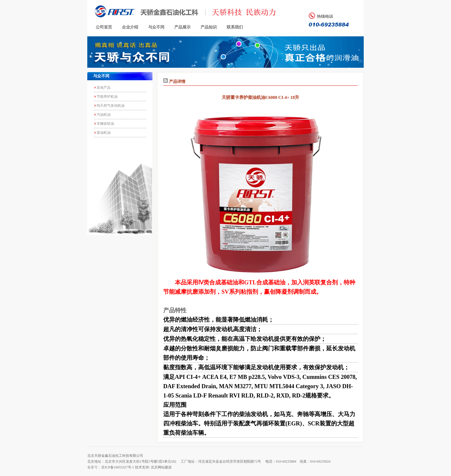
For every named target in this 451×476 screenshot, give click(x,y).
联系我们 (235, 27)
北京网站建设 (161, 467)
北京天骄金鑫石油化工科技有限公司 (115, 456)
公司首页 (104, 27)
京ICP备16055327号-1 (118, 467)
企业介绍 (130, 27)
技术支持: (142, 467)
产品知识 (209, 27)
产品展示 (182, 27)
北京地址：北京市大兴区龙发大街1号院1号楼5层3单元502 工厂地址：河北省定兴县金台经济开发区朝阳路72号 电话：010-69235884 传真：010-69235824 (209, 461)
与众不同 (156, 27)
